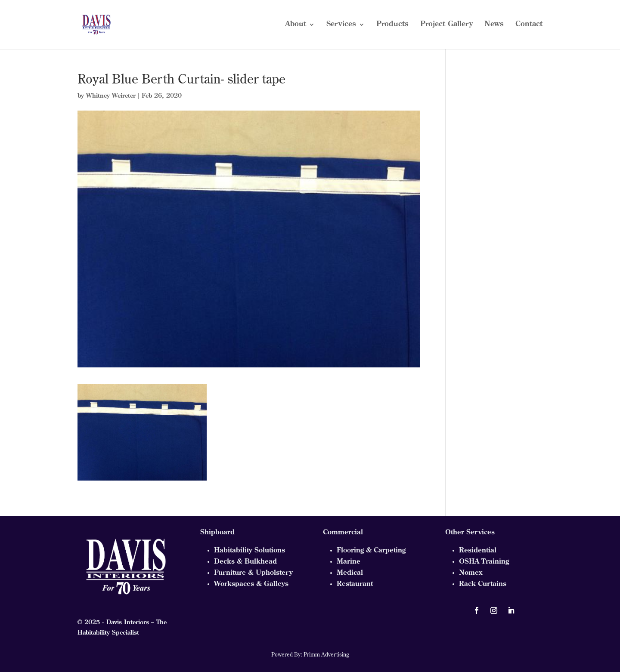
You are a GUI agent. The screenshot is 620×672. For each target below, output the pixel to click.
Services (341, 25)
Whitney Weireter (111, 96)
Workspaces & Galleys (251, 584)
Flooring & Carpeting (371, 551)
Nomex (471, 573)
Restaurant (355, 584)
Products (392, 25)
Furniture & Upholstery (253, 573)
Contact (529, 25)
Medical (350, 573)
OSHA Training (484, 562)
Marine (349, 562)
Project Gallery (446, 25)
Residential (478, 551)
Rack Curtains (483, 584)
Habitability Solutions (250, 551)
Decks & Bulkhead (245, 562)
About (296, 25)
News (494, 25)
